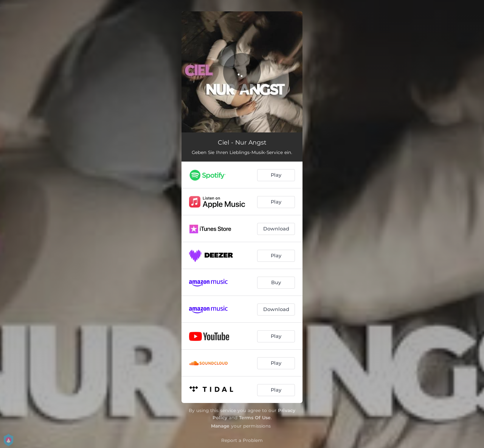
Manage (220, 426)
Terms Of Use (255, 418)
